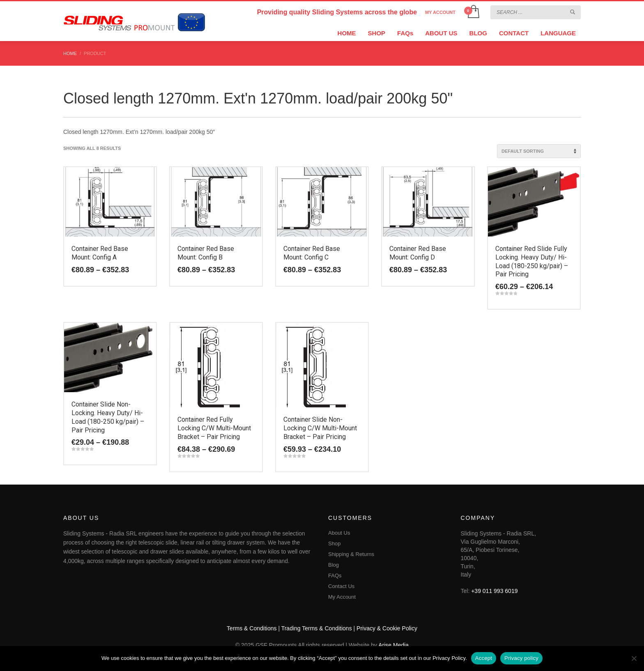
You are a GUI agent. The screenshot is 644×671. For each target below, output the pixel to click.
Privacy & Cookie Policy (387, 628)
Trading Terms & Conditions (317, 628)
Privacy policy (521, 658)
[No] (634, 658)
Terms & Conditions (252, 628)
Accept (484, 658)
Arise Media (393, 645)
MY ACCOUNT (440, 12)
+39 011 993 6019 (494, 591)
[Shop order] (539, 151)
